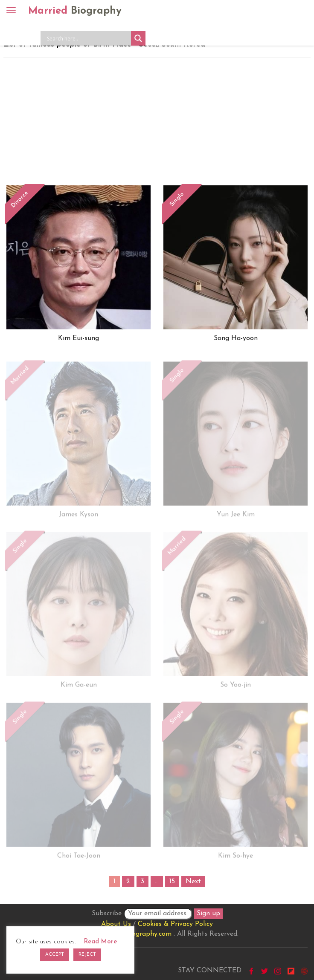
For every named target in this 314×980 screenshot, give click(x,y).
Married (75, 11)
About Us (116, 924)
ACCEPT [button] (55, 955)
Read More (100, 942)
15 (172, 882)
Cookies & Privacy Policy (175, 924)
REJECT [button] (87, 955)
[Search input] (88, 38)
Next (193, 882)
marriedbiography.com (137, 934)
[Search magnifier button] (138, 38)
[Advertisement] (157, 121)
